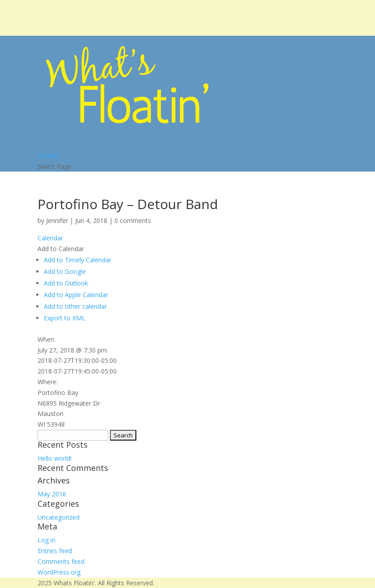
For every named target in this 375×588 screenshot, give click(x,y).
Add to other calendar (75, 306)
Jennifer (57, 220)
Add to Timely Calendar (78, 260)
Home (48, 155)
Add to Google (65, 271)
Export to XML (65, 318)
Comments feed (61, 561)
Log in (46, 540)
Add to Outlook (66, 283)
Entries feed (55, 551)
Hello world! (55, 458)
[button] (61, 249)
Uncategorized (59, 517)
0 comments (133, 220)
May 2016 (52, 494)
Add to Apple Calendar (76, 295)
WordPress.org (59, 572)
